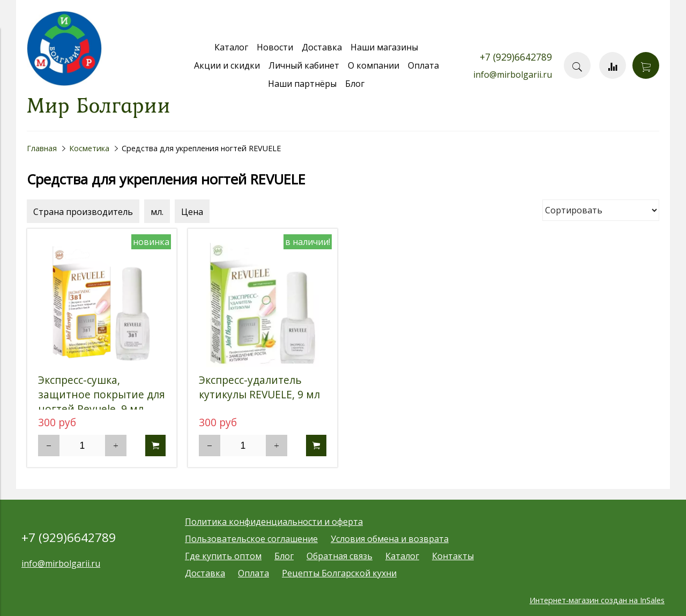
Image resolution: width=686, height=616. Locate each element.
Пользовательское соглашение (251, 539)
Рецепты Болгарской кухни (339, 573)
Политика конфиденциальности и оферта (274, 522)
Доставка (322, 47)
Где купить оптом (223, 556)
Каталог (231, 47)
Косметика (89, 148)
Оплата (423, 65)
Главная (42, 148)
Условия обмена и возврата (390, 539)
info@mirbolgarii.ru (513, 75)
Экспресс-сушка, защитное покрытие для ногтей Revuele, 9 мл (102, 394)
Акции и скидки (227, 65)
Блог (355, 84)
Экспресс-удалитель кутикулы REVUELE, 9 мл (259, 387)
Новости (275, 47)
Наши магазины (384, 47)
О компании (374, 65)
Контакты (453, 556)
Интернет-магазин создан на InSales (597, 600)
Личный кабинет (304, 65)
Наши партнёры (302, 84)
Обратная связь (340, 556)
